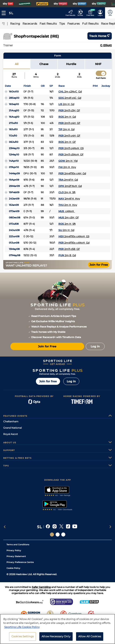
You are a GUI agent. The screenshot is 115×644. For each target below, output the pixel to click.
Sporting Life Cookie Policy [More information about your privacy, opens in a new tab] (22, 627)
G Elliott (106, 45)
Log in (71, 381)
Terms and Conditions (18, 545)
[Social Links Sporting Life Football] (63, 534)
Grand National (12, 428)
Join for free (48, 381)
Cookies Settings (23, 636)
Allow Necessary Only (56, 636)
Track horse (100, 36)
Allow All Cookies (90, 636)
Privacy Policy (14, 550)
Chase (44, 64)
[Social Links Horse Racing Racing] (58, 534)
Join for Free (99, 265)
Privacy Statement (16, 556)
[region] (57, 629)
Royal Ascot (11, 434)
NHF (98, 64)
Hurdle (71, 64)
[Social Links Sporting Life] (52, 534)
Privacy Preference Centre (20, 562)
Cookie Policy (13, 568)
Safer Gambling (41, 587)
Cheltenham (11, 421)
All (17, 64)
